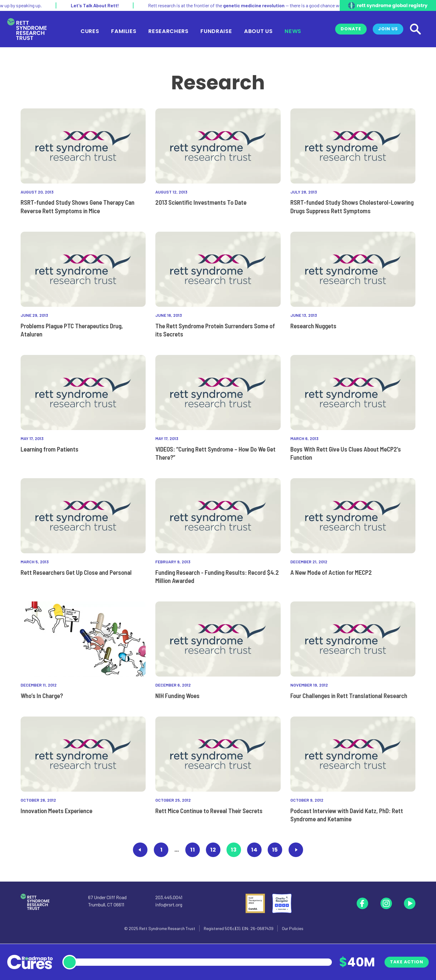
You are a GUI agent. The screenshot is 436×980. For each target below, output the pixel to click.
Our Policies (293, 928)
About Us (258, 31)
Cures (90, 31)
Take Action (407, 962)
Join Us (388, 29)
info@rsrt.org (169, 904)
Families (124, 31)
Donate (351, 29)
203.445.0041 (169, 897)
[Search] (415, 29)
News (293, 31)
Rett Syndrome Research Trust (167, 928)
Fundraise (216, 31)
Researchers (168, 31)
